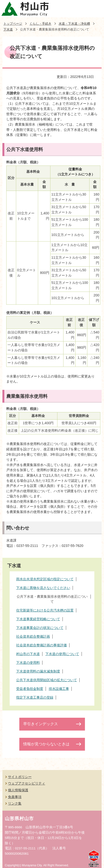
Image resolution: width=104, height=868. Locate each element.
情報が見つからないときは (46, 744)
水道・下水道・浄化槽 (74, 24)
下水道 (8, 29)
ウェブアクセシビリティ (27, 783)
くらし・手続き (40, 24)
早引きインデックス (41, 724)
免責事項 (15, 797)
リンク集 (15, 803)
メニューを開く (95, 9)
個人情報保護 (18, 790)
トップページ (13, 24)
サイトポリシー (20, 777)
